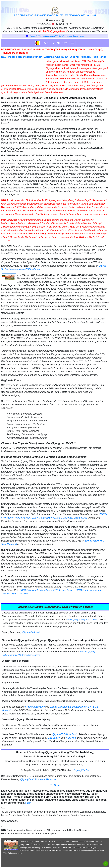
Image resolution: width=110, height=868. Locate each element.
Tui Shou (55, 785)
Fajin (28, 803)
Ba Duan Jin (54, 738)
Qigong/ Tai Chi (82, 770)
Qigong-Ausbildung (35, 707)
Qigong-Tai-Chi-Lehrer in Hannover (38, 779)
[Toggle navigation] (72, 43)
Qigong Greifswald (32, 632)
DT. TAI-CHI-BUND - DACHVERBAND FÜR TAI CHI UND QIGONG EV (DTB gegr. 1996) (55, 12)
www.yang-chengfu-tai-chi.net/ (83, 620)
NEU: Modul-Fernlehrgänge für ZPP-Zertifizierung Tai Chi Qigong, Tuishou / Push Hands (54, 57)
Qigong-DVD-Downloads (65, 734)
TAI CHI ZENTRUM (51, 43)
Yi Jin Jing (71, 738)
